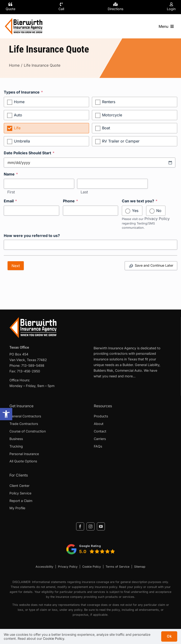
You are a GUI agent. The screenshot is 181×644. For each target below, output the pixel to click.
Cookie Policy (92, 567)
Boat (106, 128)
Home (19, 102)
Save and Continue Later (154, 265)
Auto (18, 115)
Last (84, 192)
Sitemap (140, 567)
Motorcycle (112, 115)
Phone (70, 201)
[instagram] (90, 526)
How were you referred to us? (32, 236)
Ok (169, 636)
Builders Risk (103, 370)
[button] (6, 414)
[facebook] (80, 526)
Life (17, 128)
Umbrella (22, 141)
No (159, 211)
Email (10, 201)
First (11, 192)
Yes (135, 211)
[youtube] (101, 526)
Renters (109, 102)
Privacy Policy (157, 219)
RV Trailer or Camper (121, 141)
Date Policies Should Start (29, 153)
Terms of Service (117, 567)
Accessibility (44, 567)
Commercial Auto (128, 370)
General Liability (147, 365)
